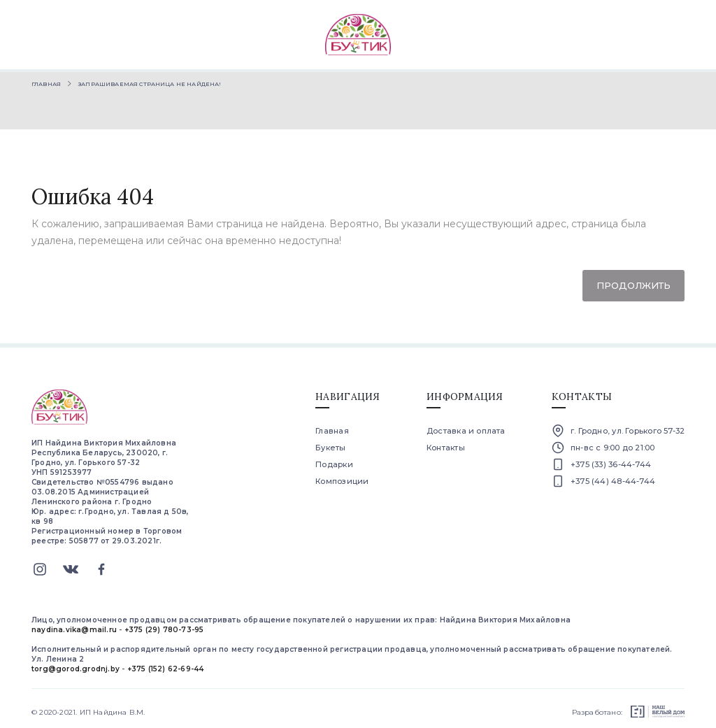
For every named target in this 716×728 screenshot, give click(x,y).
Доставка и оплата (466, 425)
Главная (46, 78)
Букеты (330, 442)
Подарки (334, 459)
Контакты (446, 442)
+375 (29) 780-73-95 (164, 624)
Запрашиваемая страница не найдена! (150, 78)
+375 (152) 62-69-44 (166, 663)
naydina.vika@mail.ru (74, 624)
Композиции (342, 476)
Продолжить (633, 280)
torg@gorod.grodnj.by (76, 663)
